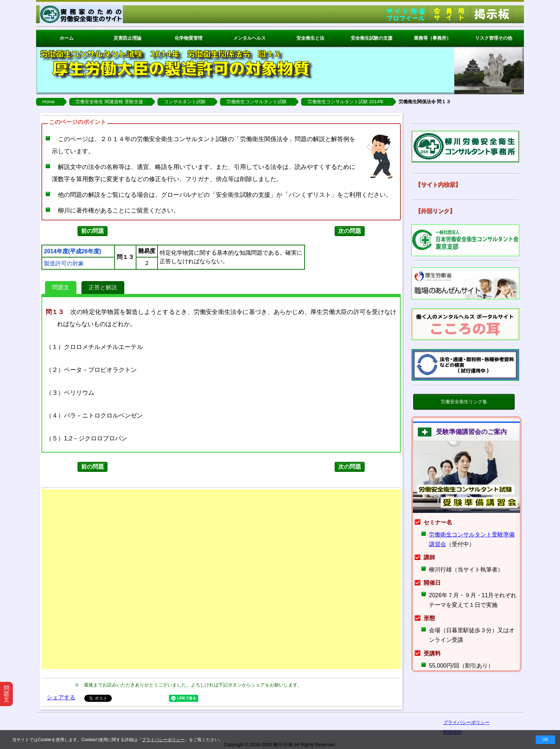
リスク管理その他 (494, 38)
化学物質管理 (189, 38)
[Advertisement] (221, 579)
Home (49, 102)
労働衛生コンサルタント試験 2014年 (346, 102)
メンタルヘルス (249, 38)
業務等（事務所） (432, 38)
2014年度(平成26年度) (72, 251)
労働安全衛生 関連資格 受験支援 (109, 102)
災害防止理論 (127, 38)
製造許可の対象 (64, 264)
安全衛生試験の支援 (372, 38)
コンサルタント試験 (185, 102)
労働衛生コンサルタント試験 (257, 102)
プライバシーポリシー (163, 740)
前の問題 (92, 231)
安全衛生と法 (310, 38)
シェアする (61, 697)
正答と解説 (103, 287)
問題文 (61, 287)
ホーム (67, 38)
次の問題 (350, 231)
